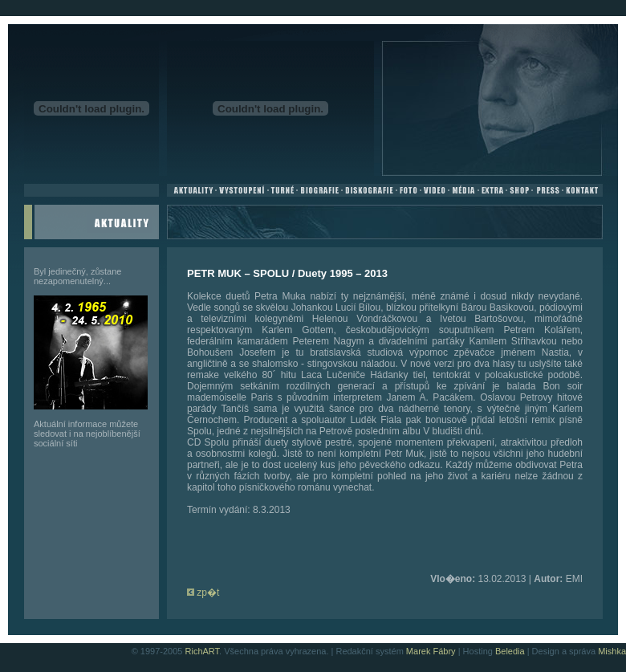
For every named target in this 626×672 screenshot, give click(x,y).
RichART (203, 651)
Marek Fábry (431, 651)
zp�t (203, 593)
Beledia (510, 651)
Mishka (612, 651)
